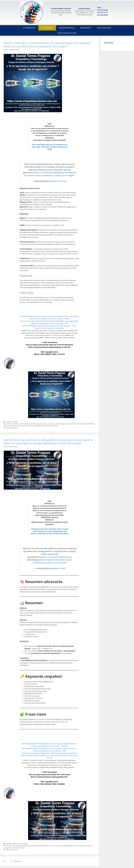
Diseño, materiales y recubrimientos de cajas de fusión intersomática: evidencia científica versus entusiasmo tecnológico (47, 45)
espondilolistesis (43, 846)
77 (12, 861)
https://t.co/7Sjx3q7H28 (52, 557)
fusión (57, 846)
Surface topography (35, 426)
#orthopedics (30, 175)
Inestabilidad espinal (66, 846)
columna (15, 422)
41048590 (61, 784)
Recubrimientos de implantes (19, 426)
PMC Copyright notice (49, 352)
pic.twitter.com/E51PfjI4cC (64, 175)
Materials (7, 426)
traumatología (23, 844)
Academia (9, 422)
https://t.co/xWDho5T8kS (44, 173)
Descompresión (11, 846)
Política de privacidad (104, 28)
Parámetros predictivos (85, 846)
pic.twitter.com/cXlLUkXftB (55, 563)
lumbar (75, 846)
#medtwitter (47, 175)
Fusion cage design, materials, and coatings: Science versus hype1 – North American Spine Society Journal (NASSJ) (50, 147)
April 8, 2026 (60, 568)
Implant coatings (24, 424)
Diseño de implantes (12, 424)
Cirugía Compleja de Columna (67, 33)
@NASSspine (59, 173)
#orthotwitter (71, 173)
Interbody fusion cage (62, 424)
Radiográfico (8, 848)
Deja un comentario (12, 428)
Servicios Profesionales (67, 28)
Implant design (35, 424)
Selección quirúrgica (19, 848)
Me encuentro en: (86, 28)
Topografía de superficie (50, 426)
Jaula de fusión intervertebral (78, 424)
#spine (39, 175)
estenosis (51, 846)
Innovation (51, 424)
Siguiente (18, 861)
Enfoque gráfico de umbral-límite (27, 846)
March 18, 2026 (60, 181)
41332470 (61, 354)
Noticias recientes (47, 28)
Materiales (91, 424)
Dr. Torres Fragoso (29, 28)
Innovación (44, 424)
